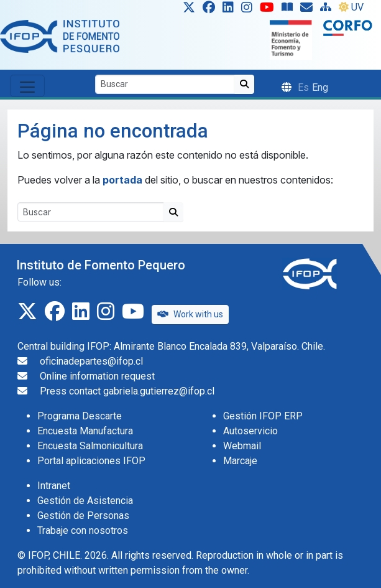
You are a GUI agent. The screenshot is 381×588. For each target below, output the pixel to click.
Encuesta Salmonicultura (90, 446)
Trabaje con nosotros (83, 530)
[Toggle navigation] (27, 86)
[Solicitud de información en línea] (309, 10)
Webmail (242, 446)
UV (351, 7)
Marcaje (240, 461)
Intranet (54, 486)
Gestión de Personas (83, 516)
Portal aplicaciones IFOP (91, 461)
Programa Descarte (80, 416)
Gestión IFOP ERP (263, 416)
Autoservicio (250, 431)
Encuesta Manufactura (85, 431)
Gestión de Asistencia (85, 501)
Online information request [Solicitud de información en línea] (97, 376)
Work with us (190, 314)
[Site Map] (328, 10)
